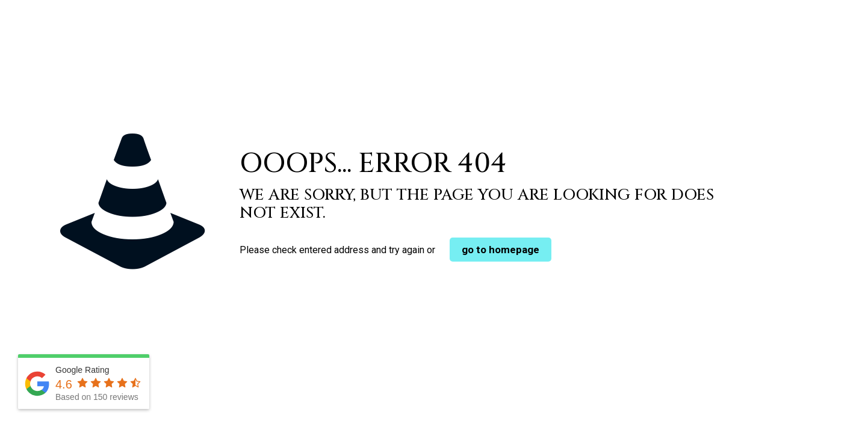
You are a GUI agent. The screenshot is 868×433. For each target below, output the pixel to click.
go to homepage (501, 250)
